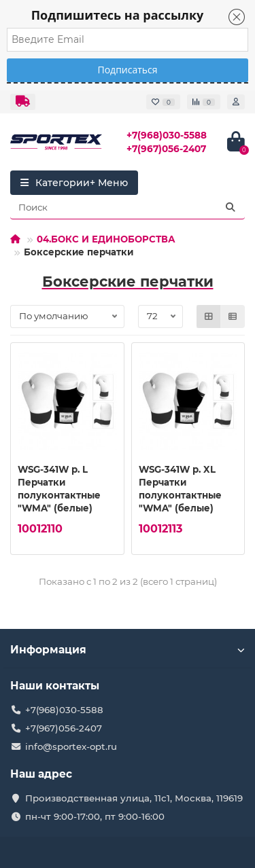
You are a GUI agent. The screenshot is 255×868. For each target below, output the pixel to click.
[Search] (128, 207)
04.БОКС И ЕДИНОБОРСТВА (106, 239)
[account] (236, 102)
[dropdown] (23, 102)
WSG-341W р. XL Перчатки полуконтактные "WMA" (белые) (180, 489)
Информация (128, 650)
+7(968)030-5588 (167, 135)
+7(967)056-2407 (166, 149)
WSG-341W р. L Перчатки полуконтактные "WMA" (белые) (59, 489)
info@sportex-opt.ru (71, 746)
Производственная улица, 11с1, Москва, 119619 (134, 798)
